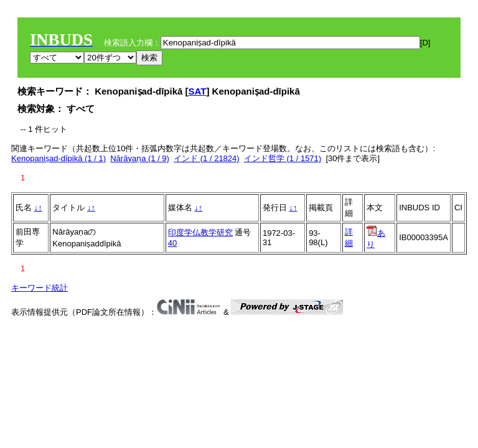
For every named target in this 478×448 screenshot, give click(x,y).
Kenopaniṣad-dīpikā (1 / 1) (59, 158)
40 (172, 243)
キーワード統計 (40, 288)
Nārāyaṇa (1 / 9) (140, 158)
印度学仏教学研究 (200, 232)
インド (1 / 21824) (207, 158)
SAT (198, 91)
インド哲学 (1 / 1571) (283, 158)
